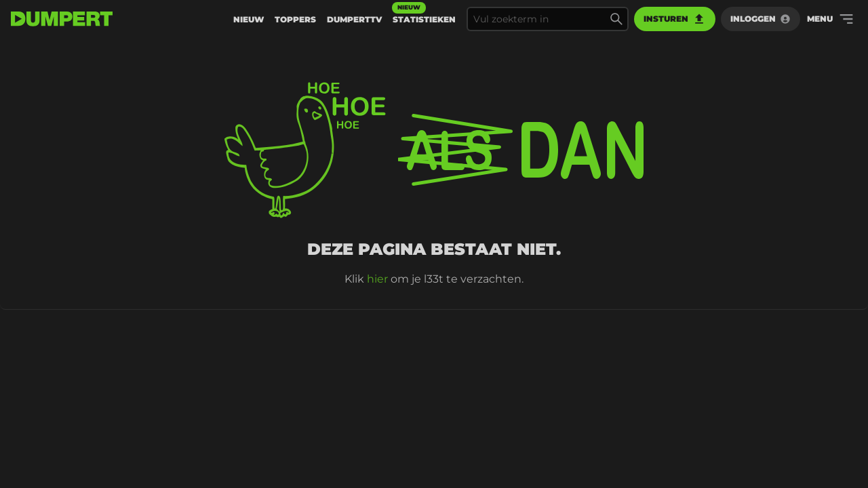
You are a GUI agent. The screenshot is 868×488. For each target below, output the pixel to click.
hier (377, 279)
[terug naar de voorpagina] (62, 19)
